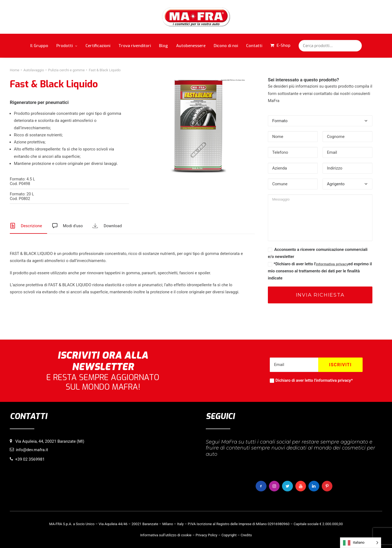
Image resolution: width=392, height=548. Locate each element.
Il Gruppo (39, 46)
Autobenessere (191, 46)
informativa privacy (332, 264)
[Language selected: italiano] (361, 543)
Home (15, 70)
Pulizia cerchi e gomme (66, 70)
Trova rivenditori (135, 46)
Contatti (254, 46)
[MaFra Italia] (196, 17)
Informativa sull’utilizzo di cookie (166, 535)
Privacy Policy (206, 535)
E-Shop (284, 45)
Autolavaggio (34, 70)
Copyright (229, 535)
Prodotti (67, 46)
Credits (246, 535)
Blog (163, 46)
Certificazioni (98, 46)
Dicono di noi (226, 46)
